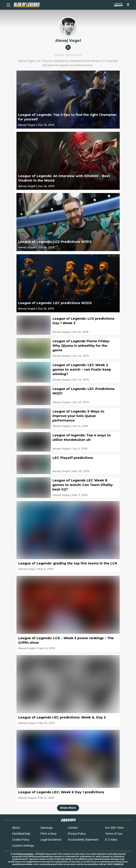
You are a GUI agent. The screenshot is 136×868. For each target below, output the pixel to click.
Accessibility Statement (83, 840)
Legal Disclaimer (51, 840)
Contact (73, 828)
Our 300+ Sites (114, 828)
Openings (47, 828)
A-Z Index (111, 840)
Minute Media (26, 854)
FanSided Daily (21, 834)
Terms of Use (114, 834)
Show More (68, 808)
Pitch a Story (49, 834)
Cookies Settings (23, 846)
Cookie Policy (21, 840)
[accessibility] (128, 5)
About (16, 828)
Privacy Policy (77, 834)
